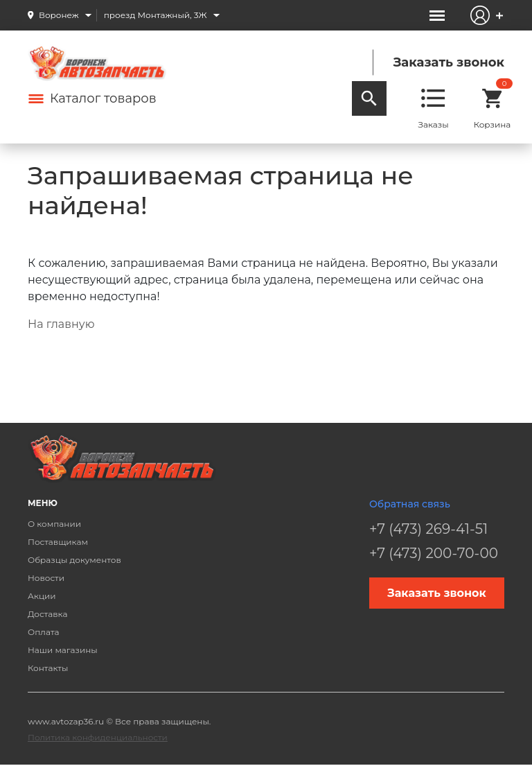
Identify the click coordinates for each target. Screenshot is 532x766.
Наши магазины (63, 650)
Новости (46, 578)
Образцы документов (74, 560)
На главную (61, 324)
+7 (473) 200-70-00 (434, 553)
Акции (42, 596)
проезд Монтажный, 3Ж (156, 15)
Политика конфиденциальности (98, 737)
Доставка (47, 614)
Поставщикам (58, 542)
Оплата (44, 632)
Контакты (48, 668)
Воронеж (59, 15)
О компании (54, 524)
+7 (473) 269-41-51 (428, 529)
